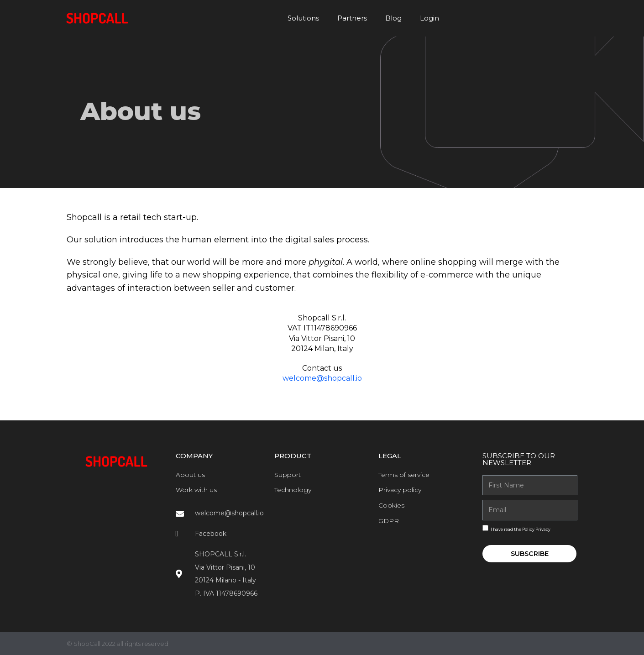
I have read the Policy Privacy (521, 529)
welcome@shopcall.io (322, 378)
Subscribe (530, 554)
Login (429, 18)
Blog (393, 18)
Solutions (303, 18)
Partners (352, 18)
